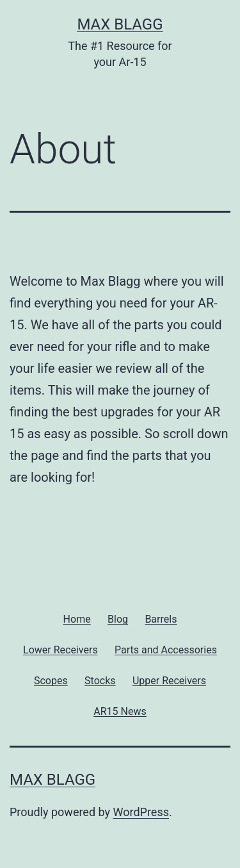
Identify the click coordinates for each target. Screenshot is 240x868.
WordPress (141, 812)
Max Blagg (120, 24)
